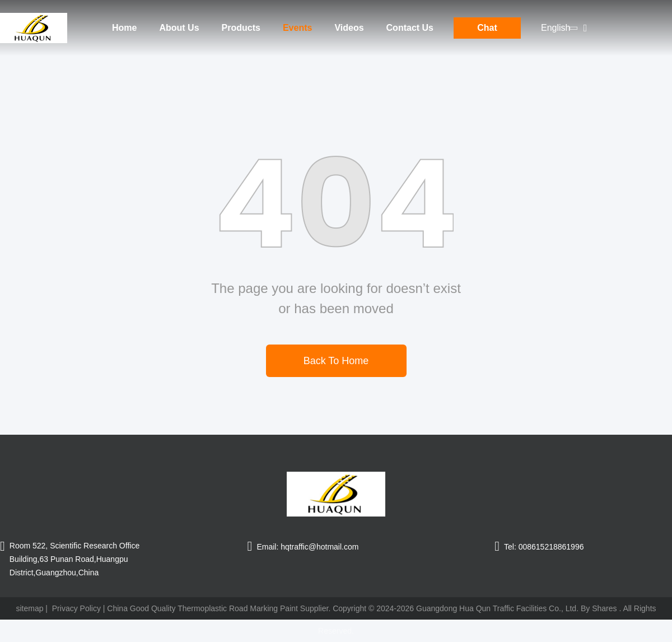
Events (297, 28)
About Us (179, 28)
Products (241, 28)
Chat (487, 28)
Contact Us (410, 28)
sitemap (29, 608)
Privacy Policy (76, 608)
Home (124, 28)
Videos (349, 28)
